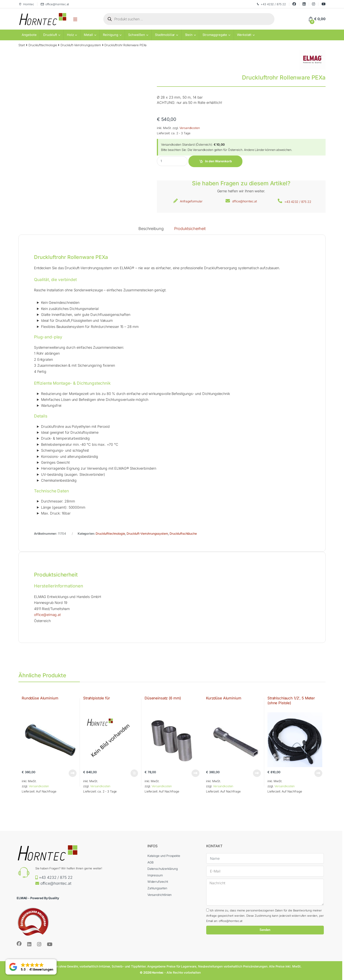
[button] (31, 967)
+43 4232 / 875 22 (271, 4)
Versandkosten (190, 128)
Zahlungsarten (157, 888)
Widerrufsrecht (158, 882)
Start (22, 45)
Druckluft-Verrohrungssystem (81, 45)
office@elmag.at (47, 615)
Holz (70, 35)
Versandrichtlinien (159, 895)
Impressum (155, 875)
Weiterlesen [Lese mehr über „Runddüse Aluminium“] (73, 773)
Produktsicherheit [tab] (190, 229)
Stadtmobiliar (165, 35)
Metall (88, 35)
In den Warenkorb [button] (134, 773)
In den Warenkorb (219, 161)
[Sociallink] (19, 944)
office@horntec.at (55, 4)
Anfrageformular (191, 201)
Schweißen (137, 35)
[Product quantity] (172, 161)
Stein (189, 35)
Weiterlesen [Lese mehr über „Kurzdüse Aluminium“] (257, 773)
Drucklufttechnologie (43, 45)
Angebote (29, 35)
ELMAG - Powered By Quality (38, 898)
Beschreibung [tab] (151, 229)
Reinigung (111, 35)
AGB (150, 862)
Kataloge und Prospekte (164, 856)
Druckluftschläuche (183, 533)
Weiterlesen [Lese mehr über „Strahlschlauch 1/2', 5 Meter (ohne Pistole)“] (318, 773)
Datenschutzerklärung (163, 869)
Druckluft (50, 35)
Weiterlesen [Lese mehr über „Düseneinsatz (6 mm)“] (195, 773)
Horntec (26, 4)
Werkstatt (244, 35)
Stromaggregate (215, 35)
